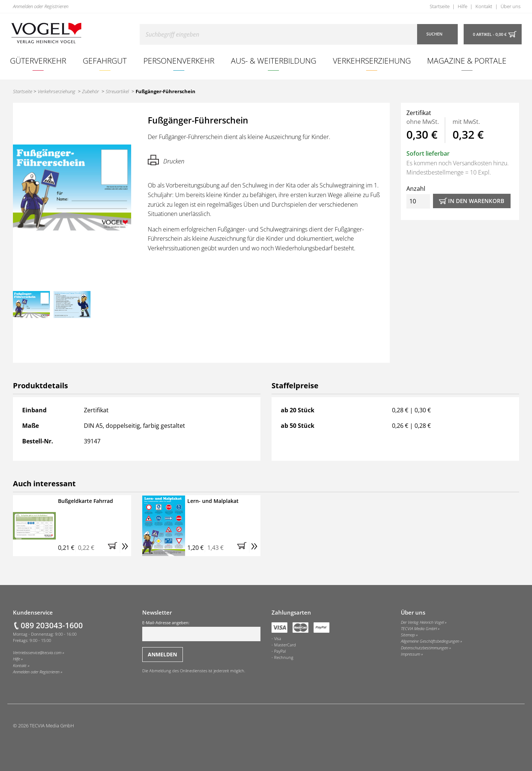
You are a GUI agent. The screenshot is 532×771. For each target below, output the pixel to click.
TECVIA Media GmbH (419, 629)
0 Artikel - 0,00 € (490, 34)
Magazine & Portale (467, 60)
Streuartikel (117, 91)
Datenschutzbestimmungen (424, 648)
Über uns (511, 6)
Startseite (440, 6)
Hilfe (463, 6)
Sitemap (408, 635)
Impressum (410, 654)
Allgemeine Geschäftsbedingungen (430, 641)
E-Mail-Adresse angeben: (201, 630)
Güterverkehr (38, 60)
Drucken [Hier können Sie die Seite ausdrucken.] (166, 160)
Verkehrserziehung (372, 60)
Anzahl (418, 197)
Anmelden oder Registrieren (41, 6)
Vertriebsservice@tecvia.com (37, 653)
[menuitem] (38, 61)
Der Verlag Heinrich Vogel (422, 622)
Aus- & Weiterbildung (274, 60)
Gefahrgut (105, 60)
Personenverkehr (179, 60)
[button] (114, 548)
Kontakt (484, 6)
